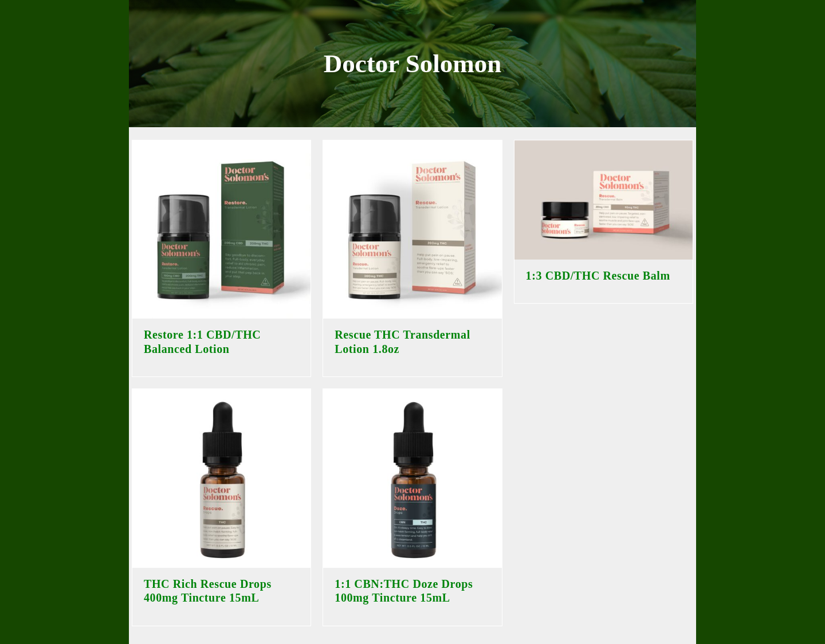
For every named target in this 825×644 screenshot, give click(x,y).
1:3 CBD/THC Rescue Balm (598, 276)
